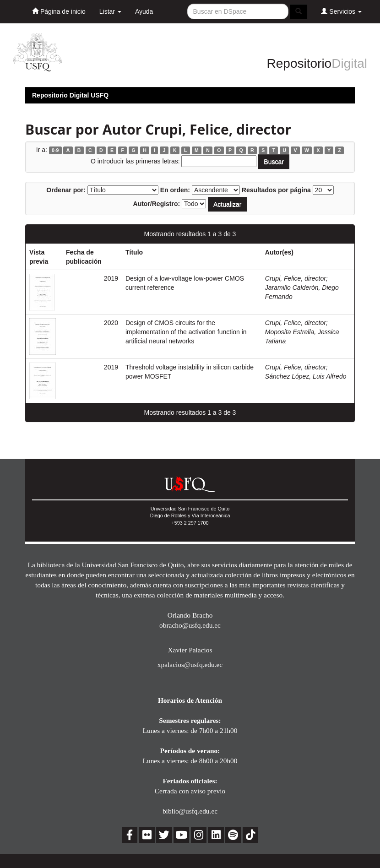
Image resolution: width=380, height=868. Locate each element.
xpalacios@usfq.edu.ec (190, 665)
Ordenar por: (66, 190)
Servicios (341, 11)
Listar (110, 11)
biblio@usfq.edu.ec (190, 811)
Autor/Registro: (157, 204)
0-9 (55, 150)
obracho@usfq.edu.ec (190, 625)
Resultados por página (276, 190)
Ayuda (144, 11)
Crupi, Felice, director (296, 278)
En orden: (175, 190)
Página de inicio (59, 11)
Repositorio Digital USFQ (70, 95)
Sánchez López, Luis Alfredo (306, 376)
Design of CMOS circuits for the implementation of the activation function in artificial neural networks (186, 332)
